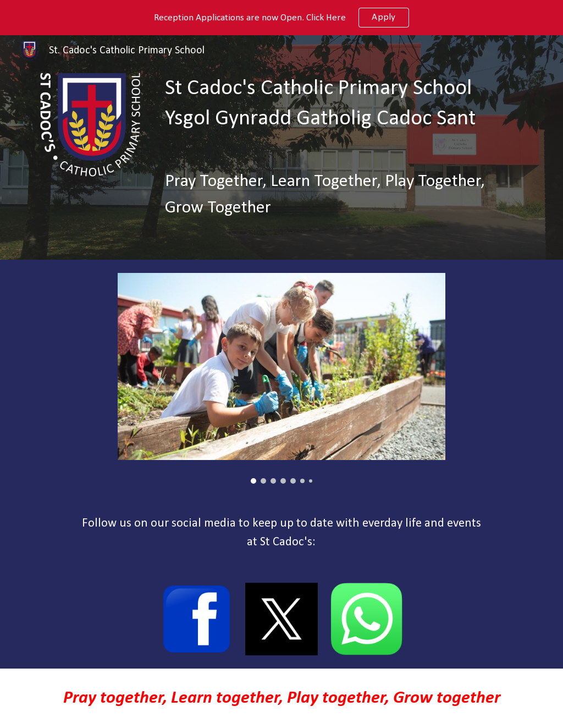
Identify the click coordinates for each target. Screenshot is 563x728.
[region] (281, 18)
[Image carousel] (281, 378)
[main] (346, 104)
